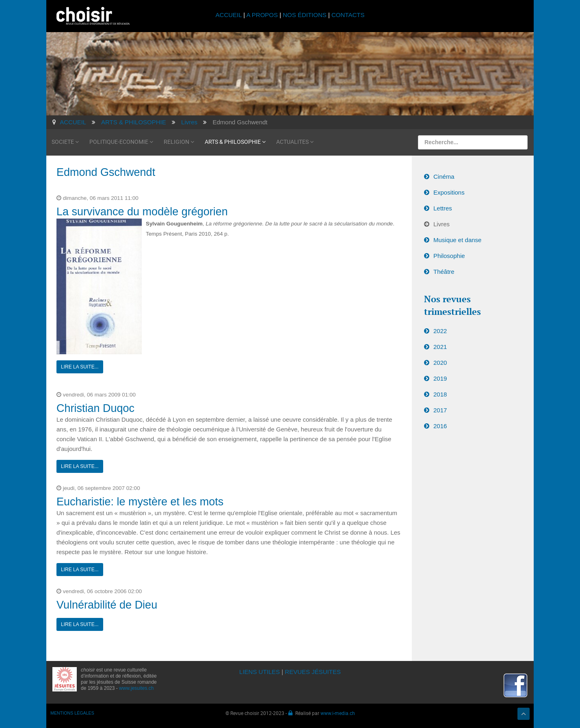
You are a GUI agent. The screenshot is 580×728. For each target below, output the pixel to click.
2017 (440, 410)
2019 (440, 378)
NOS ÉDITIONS (305, 15)
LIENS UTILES (260, 672)
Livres (441, 224)
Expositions (449, 192)
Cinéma (444, 177)
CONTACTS (348, 15)
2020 (440, 363)
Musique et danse (457, 240)
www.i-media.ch (338, 713)
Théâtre (444, 272)
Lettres (443, 208)
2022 (440, 331)
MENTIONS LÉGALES (72, 713)
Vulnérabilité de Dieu (107, 605)
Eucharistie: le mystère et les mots (140, 502)
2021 (440, 347)
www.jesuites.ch (136, 688)
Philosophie (449, 256)
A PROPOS (262, 15)
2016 (440, 426)
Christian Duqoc (95, 408)
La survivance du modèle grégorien (142, 212)
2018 (440, 394)
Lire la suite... (80, 367)
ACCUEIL (230, 15)
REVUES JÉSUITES (313, 672)
